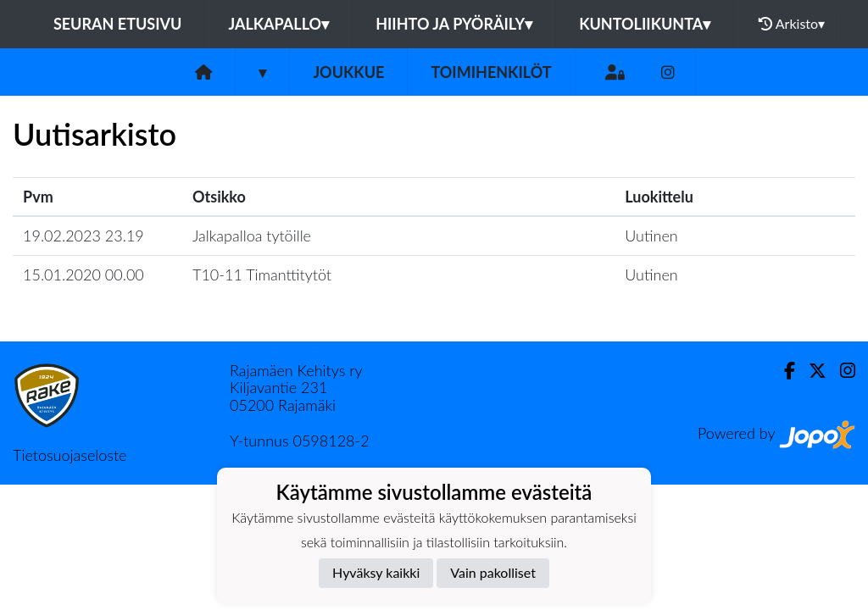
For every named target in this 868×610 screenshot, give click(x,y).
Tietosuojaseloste (70, 455)
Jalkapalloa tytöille (252, 236)
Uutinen (651, 236)
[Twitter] (811, 371)
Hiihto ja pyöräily (454, 24)
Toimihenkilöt (491, 72)
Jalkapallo (278, 24)
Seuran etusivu (118, 24)
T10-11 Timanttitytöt (262, 274)
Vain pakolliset (493, 572)
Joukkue (348, 72)
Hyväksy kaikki (376, 572)
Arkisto (792, 24)
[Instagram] (668, 72)
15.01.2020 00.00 (83, 274)
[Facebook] (783, 371)
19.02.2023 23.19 (83, 236)
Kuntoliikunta (645, 24)
